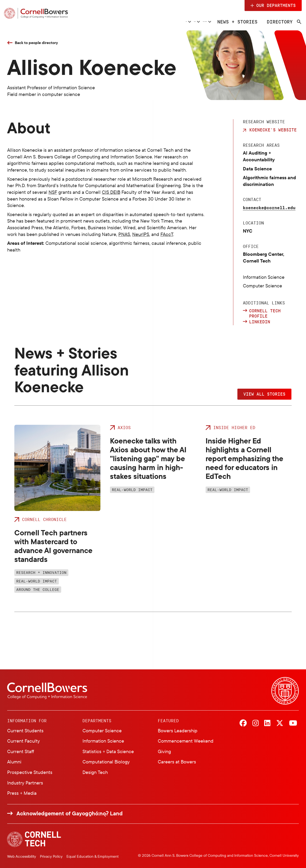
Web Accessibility (22, 856)
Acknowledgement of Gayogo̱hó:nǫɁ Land (70, 813)
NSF (53, 192)
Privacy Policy (51, 856)
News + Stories (237, 22)
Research (133, 22)
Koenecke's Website (273, 130)
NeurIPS (141, 234)
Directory (277, 22)
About (102, 22)
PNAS (124, 234)
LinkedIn (260, 322)
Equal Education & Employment (93, 856)
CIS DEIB (111, 192)
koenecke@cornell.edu (269, 207)
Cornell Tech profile (265, 313)
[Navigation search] (296, 22)
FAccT (167, 234)
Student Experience (181, 22)
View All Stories (264, 394)
